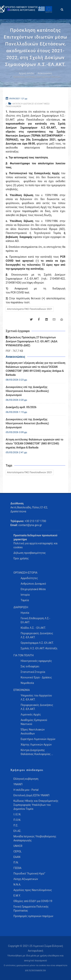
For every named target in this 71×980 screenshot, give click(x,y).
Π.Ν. (16, 862)
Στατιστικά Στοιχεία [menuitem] (33, 672)
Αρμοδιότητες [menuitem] (29, 578)
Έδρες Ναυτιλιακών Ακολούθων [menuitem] (33, 732)
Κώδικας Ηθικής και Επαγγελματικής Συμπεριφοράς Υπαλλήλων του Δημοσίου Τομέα (36, 805)
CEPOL (18, 851)
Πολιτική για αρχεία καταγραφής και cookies (35, 545)
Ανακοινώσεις (45, 73)
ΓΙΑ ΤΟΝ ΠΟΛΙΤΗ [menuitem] (23, 655)
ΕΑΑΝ (17, 857)
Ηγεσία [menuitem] (25, 613)
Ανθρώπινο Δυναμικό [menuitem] (33, 584)
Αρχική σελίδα (26, 73)
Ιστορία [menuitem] (25, 595)
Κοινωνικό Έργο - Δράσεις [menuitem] (36, 677)
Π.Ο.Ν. (17, 820)
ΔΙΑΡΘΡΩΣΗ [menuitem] (21, 607)
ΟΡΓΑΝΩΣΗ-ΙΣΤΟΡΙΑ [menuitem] (25, 573)
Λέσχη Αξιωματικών (26, 879)
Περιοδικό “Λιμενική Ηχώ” (29, 873)
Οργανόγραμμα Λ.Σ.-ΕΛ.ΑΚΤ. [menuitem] (37, 643)
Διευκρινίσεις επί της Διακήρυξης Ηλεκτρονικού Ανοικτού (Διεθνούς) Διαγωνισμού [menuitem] (27, 391)
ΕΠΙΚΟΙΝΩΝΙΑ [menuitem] (22, 690)
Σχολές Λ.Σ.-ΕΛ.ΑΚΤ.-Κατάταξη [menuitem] (39, 648)
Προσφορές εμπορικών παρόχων (33, 916)
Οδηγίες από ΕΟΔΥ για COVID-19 (33, 901)
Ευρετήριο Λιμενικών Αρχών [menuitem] (38, 739)
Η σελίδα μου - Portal (26, 790)
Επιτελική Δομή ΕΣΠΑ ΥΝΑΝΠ (31, 795)
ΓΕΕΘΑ (17, 868)
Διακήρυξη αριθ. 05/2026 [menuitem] (21, 407)
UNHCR (18, 846)
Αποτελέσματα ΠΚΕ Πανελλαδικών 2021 (30, 309)
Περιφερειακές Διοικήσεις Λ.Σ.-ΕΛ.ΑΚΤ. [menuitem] (37, 635)
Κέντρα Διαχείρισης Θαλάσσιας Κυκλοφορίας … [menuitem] (37, 752)
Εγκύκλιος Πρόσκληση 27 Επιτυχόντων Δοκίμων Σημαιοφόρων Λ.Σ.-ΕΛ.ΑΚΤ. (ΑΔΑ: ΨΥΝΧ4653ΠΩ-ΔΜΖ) (32, 341)
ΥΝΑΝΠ (18, 784)
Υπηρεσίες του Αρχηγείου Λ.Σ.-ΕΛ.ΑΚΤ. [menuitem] (36, 697)
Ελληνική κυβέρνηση (26, 779)
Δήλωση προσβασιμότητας (30, 553)
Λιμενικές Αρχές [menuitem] (31, 715)
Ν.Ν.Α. (17, 885)
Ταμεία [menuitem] (25, 600)
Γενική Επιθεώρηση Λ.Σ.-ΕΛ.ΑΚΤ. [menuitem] (35, 620)
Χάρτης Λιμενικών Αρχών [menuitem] (36, 745)
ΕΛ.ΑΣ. (17, 831)
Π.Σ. (16, 825)
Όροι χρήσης (21, 558)
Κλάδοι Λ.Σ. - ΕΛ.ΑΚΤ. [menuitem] (33, 628)
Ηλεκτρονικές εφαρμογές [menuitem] (36, 661)
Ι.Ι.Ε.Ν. (17, 814)
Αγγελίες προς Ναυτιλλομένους (33, 890)
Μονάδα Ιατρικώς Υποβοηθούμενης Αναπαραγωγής (35, 838)
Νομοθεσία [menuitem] (27, 683)
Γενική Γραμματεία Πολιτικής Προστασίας (31, 909)
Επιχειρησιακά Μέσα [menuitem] (33, 589)
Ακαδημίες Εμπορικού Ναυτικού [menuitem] (34, 722)
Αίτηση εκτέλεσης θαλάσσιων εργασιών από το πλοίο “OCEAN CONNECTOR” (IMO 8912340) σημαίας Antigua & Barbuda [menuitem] (34, 444)
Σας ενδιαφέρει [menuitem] (30, 666)
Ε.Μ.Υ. (17, 896)
